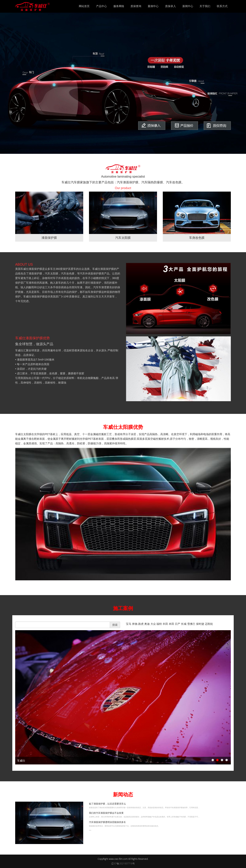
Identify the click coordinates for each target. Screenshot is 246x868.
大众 (154, 624)
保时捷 (200, 624)
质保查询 (136, 6)
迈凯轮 (209, 624)
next (226, 697)
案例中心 (153, 6)
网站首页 (84, 6)
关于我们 (205, 6)
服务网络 (119, 6)
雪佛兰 (192, 624)
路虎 (141, 624)
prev (20, 697)
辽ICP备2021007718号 (123, 863)
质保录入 (170, 6)
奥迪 (147, 624)
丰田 (166, 624)
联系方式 (222, 6)
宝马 (129, 624)
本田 (172, 624)
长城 (184, 624)
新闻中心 (188, 6)
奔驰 (135, 624)
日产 (178, 624)
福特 (160, 624)
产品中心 (101, 6)
